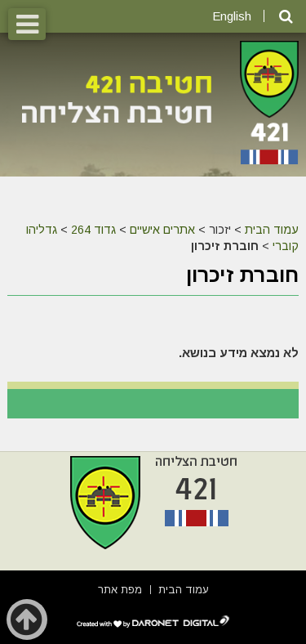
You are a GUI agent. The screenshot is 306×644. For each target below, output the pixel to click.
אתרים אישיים (162, 230)
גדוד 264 (93, 230)
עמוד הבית (272, 230)
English (232, 16)
